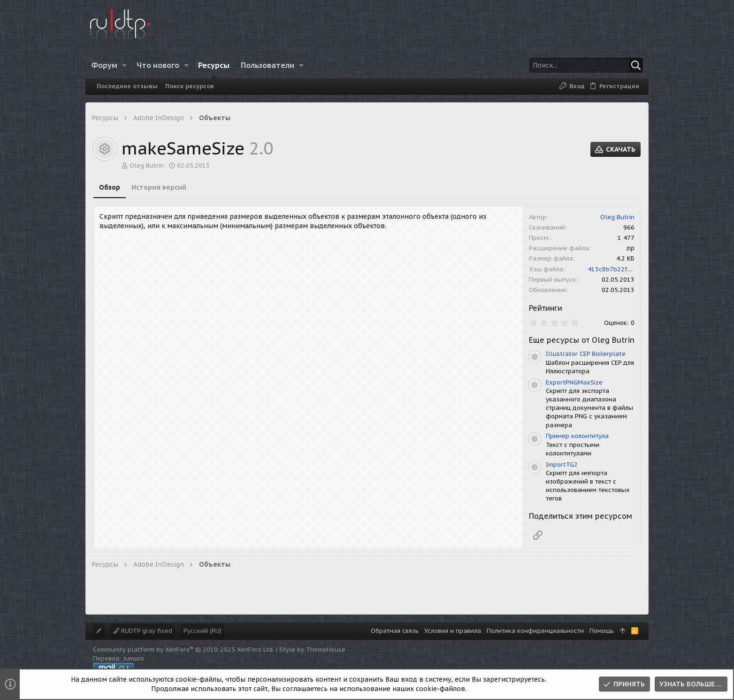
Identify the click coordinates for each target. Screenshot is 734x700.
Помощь (602, 631)
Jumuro (134, 658)
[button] (125, 65)
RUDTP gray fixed (143, 631)
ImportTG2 (562, 465)
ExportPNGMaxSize (574, 382)
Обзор (110, 187)
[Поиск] (584, 65)
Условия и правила (453, 631)
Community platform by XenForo (183, 650)
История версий (159, 187)
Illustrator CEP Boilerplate (586, 354)
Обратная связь (395, 631)
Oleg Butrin (147, 165)
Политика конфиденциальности (535, 631)
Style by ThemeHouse (312, 650)
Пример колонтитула (577, 436)
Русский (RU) (203, 631)
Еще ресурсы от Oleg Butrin (582, 340)
